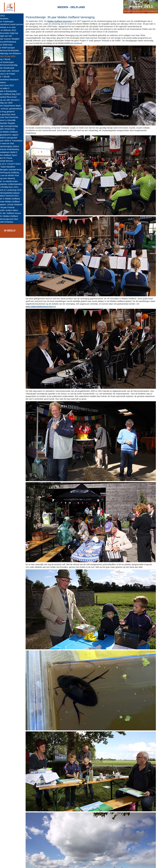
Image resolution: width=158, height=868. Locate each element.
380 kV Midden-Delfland (12, 216)
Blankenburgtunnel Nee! (12, 219)
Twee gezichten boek (10, 114)
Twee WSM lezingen (10, 48)
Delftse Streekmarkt (10, 68)
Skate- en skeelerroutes (12, 181)
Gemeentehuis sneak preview (14, 24)
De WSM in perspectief (11, 138)
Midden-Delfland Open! (11, 155)
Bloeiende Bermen (9, 161)
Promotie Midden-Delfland (13, 202)
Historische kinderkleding (12, 149)
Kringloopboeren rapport (12, 135)
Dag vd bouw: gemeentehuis (14, 109)
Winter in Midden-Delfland (12, 199)
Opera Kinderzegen (10, 62)
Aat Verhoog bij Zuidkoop (12, 173)
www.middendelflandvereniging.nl (58, 294)
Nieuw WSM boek (9, 45)
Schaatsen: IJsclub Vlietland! (14, 205)
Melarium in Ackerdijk (10, 120)
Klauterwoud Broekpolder (12, 50)
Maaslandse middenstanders (14, 184)
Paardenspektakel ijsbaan (12, 193)
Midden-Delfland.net (43, 865)
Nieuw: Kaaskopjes (9, 22)
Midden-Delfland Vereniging (66, 21)
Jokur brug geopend (10, 112)
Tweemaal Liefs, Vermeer (12, 71)
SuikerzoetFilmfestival (11, 42)
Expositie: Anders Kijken (12, 210)
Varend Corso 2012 (10, 85)
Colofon (58, 865)
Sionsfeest (6, 82)
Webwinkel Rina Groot (11, 97)
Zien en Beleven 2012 (11, 30)
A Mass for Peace (9, 158)
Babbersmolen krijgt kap (12, 33)
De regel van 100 (9, 36)
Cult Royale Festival (10, 207)
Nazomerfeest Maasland (12, 80)
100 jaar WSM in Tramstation (14, 141)
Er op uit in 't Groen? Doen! (13, 164)
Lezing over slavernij (10, 178)
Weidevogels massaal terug (13, 170)
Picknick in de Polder (10, 74)
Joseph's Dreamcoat (10, 129)
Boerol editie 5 (7, 88)
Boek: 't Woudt (7, 77)
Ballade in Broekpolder (11, 91)
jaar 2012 (5, 16)
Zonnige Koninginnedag (12, 126)
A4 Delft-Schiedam (9, 222)
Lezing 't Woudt (8, 59)
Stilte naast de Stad (10, 143)
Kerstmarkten (7, 19)
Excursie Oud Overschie (12, 117)
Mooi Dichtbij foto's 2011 (12, 187)
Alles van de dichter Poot (12, 175)
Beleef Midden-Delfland (11, 132)
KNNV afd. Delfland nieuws (13, 213)
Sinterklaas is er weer (11, 27)
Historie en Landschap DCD (13, 190)
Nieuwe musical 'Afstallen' (12, 39)
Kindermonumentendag (11, 65)
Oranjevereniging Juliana (12, 146)
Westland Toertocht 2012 (12, 196)
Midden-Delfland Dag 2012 (13, 94)
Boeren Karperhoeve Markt (13, 106)
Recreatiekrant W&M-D (11, 152)
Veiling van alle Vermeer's (12, 100)
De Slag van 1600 (9, 103)
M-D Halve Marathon (10, 167)
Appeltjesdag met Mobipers (13, 53)
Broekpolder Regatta (10, 123)
